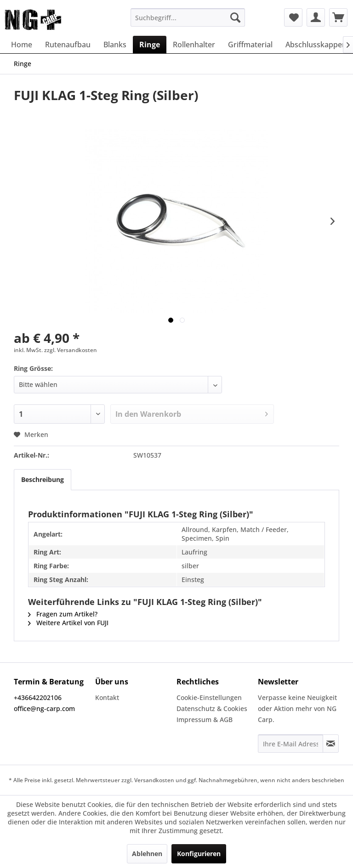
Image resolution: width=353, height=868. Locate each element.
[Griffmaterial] (250, 45)
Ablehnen (147, 854)
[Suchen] (235, 17)
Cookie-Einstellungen (209, 697)
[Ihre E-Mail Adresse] (290, 744)
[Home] (22, 45)
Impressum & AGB (205, 720)
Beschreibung (43, 479)
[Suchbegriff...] (188, 17)
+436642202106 (38, 697)
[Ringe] (150, 45)
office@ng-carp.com (44, 708)
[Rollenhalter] (194, 45)
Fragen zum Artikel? (63, 614)
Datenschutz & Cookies (212, 708)
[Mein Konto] (316, 17)
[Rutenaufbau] (68, 45)
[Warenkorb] (338, 17)
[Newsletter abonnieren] (331, 744)
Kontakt (107, 697)
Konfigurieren (199, 854)
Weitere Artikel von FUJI (68, 623)
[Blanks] (115, 45)
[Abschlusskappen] (316, 45)
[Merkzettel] (293, 17)
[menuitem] (188, 17)
